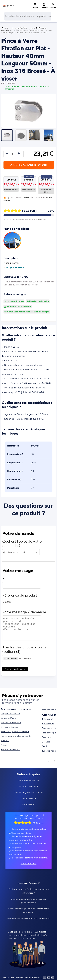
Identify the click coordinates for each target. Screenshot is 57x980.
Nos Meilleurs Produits (29, 780)
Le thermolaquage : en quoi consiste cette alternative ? (29, 910)
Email (7, 580)
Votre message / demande (24, 613)
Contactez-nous (29, 798)
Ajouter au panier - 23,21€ (29, 165)
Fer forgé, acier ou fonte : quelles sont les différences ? (28, 891)
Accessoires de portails (16, 709)
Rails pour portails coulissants (15, 731)
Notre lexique (28, 804)
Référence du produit (20, 597)
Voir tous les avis (29, 863)
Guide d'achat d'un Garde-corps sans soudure (29, 918)
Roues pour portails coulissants (16, 736)
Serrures (5, 740)
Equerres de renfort (10, 750)
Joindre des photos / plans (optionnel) (24, 651)
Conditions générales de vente (29, 792)
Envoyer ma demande (15, 670)
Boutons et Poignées (11, 722)
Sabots (4, 745)
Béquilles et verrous (10, 713)
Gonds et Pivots (8, 718)
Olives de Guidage (10, 727)
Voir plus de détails (14, 268)
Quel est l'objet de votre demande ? (22, 545)
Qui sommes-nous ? (29, 786)
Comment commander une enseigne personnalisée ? (28, 901)
